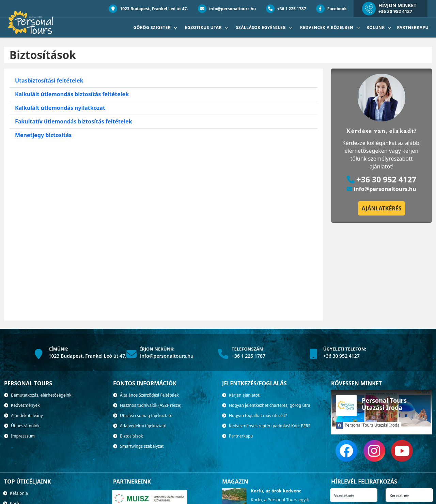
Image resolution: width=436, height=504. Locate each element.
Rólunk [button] (376, 27)
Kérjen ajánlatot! (241, 395)
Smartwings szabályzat (138, 446)
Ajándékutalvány (24, 416)
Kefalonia (15, 493)
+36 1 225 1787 (286, 9)
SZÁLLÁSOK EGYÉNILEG (262, 27)
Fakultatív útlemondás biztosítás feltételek (74, 121)
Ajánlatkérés (381, 208)
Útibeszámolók (22, 426)
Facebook (331, 9)
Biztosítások (128, 436)
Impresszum (19, 436)
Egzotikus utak (204, 27)
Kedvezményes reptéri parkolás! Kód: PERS (266, 426)
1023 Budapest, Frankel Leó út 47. (148, 9)
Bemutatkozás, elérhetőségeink (38, 395)
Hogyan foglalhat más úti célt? (254, 416)
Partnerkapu (413, 27)
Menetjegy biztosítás (43, 135)
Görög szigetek (153, 27)
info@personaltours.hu (227, 9)
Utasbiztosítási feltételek (49, 80)
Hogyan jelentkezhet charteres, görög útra (266, 405)
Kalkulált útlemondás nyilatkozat (60, 108)
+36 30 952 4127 (395, 11)
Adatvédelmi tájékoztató (140, 426)
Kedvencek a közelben (327, 27)
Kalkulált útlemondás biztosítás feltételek (72, 94)
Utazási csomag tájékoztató (143, 416)
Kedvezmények (22, 405)
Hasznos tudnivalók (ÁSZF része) (147, 405)
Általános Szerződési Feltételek (146, 395)
